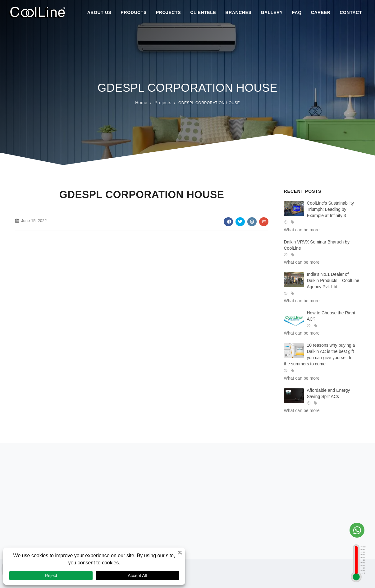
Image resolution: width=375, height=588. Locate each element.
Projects (168, 12)
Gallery (272, 12)
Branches (238, 12)
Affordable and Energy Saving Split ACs (329, 393)
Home (141, 103)
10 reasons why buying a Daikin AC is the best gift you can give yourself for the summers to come (320, 354)
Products (134, 12)
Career (321, 12)
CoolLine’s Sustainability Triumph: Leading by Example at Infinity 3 (331, 209)
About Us (99, 12)
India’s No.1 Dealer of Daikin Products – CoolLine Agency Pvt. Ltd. (333, 280)
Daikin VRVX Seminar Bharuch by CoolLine (317, 245)
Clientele (203, 12)
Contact (351, 12)
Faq (297, 12)
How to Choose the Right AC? (331, 316)
